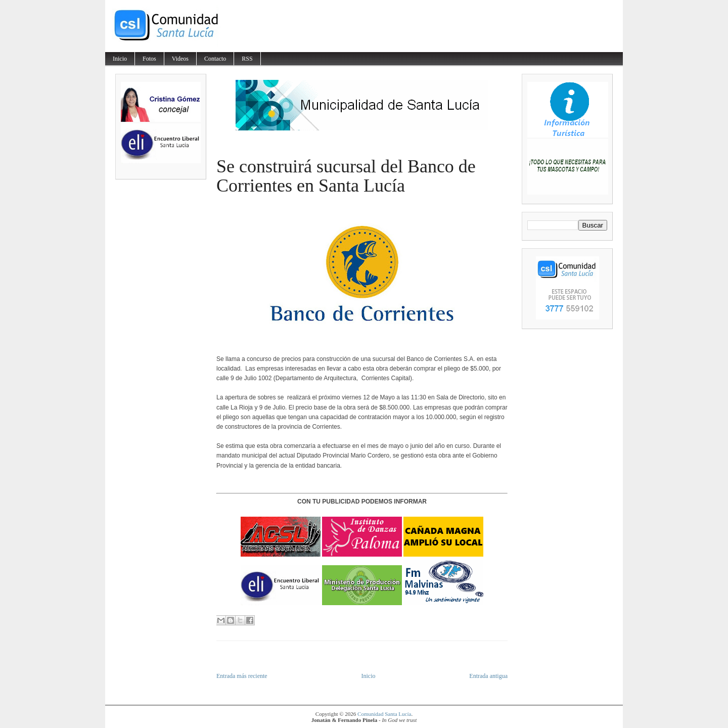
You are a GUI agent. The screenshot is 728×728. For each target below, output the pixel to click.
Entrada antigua (488, 676)
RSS (247, 59)
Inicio (120, 59)
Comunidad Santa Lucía (384, 714)
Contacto (215, 59)
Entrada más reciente (242, 676)
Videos (180, 59)
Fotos (149, 59)
